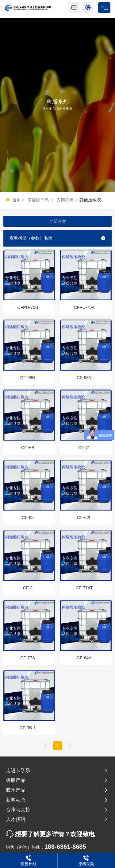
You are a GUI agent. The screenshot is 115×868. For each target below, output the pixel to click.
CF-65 (28, 518)
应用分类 (65, 200)
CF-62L (84, 518)
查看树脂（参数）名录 (57, 238)
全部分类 (58, 221)
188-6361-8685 (65, 847)
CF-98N (84, 378)
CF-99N (28, 378)
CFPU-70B (28, 307)
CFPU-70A (84, 307)
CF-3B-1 (28, 728)
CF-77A (28, 658)
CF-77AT (84, 588)
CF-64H (84, 658)
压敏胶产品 (38, 200)
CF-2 (28, 588)
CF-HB (28, 448)
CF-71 (84, 448)
